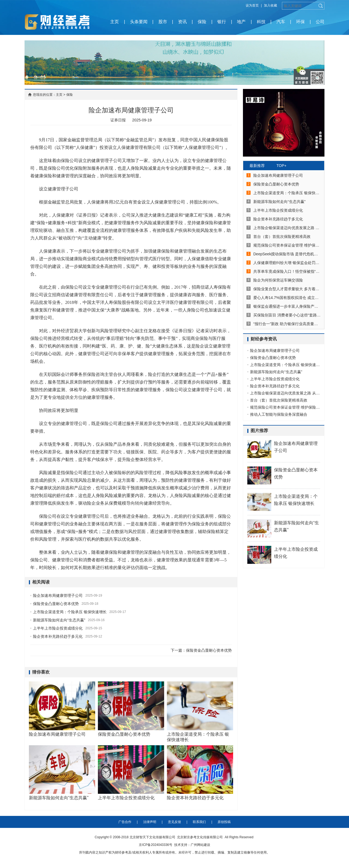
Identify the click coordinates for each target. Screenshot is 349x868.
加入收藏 (270, 5)
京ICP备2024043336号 (156, 846)
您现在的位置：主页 (48, 95)
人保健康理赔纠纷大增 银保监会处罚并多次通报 (287, 263)
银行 (222, 22)
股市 (163, 22)
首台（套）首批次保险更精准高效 (282, 237)
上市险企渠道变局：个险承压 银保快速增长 (70, 612)
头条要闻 (139, 22)
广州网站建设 (200, 846)
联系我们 (199, 823)
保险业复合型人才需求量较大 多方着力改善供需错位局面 (287, 289)
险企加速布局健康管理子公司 (58, 595)
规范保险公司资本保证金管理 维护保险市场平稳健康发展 (287, 245)
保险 (202, 22)
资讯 (182, 22)
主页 (115, 22)
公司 (320, 22)
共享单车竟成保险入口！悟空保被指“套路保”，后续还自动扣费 (287, 271)
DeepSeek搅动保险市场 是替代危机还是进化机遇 (287, 254)
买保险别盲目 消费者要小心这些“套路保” (287, 315)
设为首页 (252, 5)
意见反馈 (174, 823)
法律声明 (150, 823)
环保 (300, 22)
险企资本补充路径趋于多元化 (58, 636)
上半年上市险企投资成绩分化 (58, 628)
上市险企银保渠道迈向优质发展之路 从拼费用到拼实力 (287, 228)
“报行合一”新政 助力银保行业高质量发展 (287, 324)
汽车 (281, 22)
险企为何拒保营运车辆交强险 (278, 280)
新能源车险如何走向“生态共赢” (59, 620)
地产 (241, 22)
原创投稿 (224, 823)
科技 (261, 22)
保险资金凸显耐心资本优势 (56, 604)
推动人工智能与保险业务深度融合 (279, 414)
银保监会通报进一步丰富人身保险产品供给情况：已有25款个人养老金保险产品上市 (287, 306)
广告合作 (125, 823)
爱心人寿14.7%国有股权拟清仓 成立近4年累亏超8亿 (287, 298)
